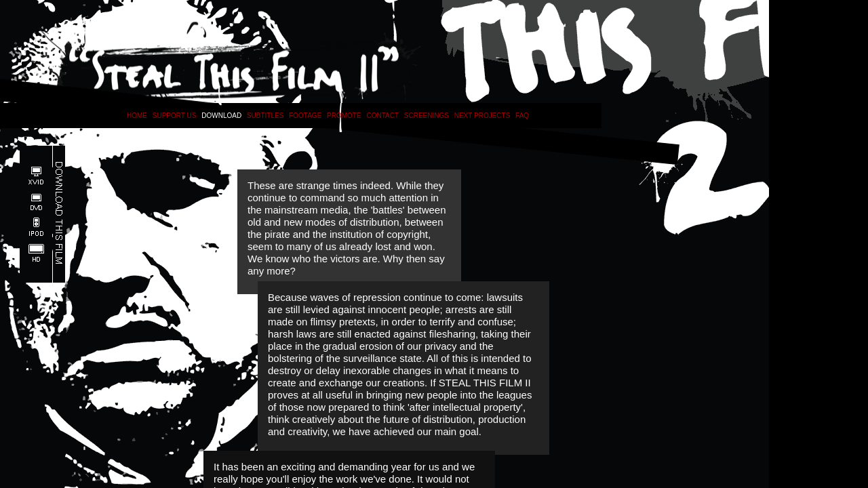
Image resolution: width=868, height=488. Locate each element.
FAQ (522, 116)
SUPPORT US (175, 116)
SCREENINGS (427, 116)
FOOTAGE (305, 116)
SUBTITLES (265, 116)
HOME (137, 116)
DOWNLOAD (221, 116)
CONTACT (382, 116)
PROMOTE (344, 116)
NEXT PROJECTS (482, 116)
